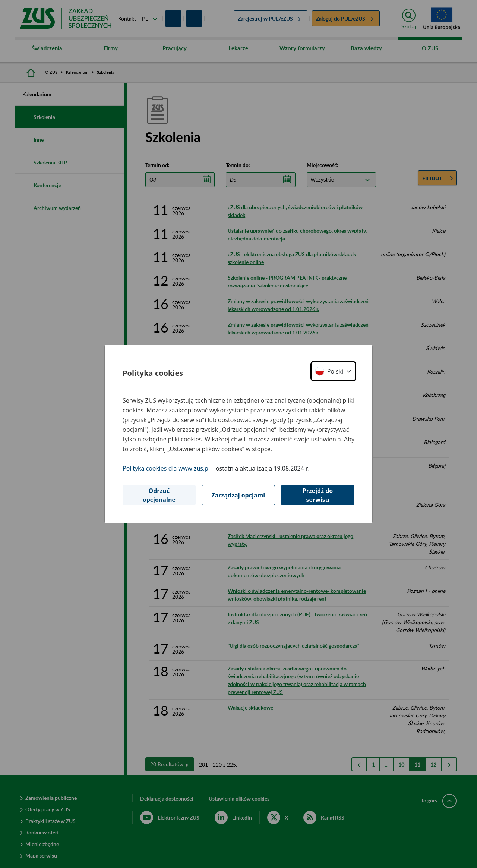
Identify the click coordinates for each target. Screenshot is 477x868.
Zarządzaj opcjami (238, 495)
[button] (333, 371)
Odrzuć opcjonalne (159, 495)
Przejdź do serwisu (318, 495)
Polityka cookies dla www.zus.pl (166, 468)
